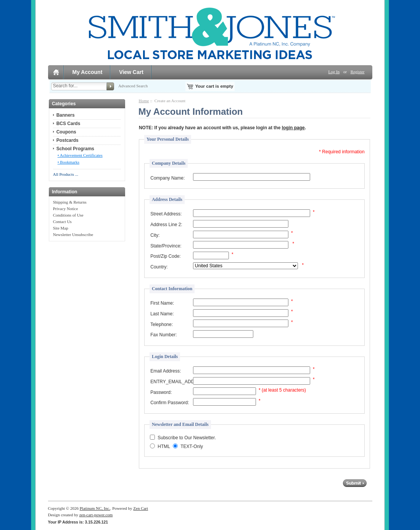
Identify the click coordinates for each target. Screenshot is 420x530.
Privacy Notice (66, 209)
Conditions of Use (68, 215)
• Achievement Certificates (80, 155)
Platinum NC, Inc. (95, 508)
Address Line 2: (166, 225)
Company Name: (167, 178)
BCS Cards (68, 124)
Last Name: (162, 314)
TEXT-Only (192, 447)
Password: (161, 392)
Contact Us (62, 222)
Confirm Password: (170, 403)
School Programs (75, 149)
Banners (66, 115)
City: (155, 235)
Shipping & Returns (70, 202)
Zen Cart (141, 508)
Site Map (61, 228)
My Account (88, 72)
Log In (334, 72)
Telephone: (162, 324)
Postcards (68, 140)
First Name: (162, 303)
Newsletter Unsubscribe (73, 234)
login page (293, 128)
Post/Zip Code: (165, 256)
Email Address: (166, 371)
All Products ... (66, 174)
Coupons (66, 132)
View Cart (131, 72)
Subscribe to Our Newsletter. (187, 438)
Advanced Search (133, 86)
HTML (164, 447)
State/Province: (166, 246)
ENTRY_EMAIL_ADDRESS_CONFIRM (171, 382)
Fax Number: (163, 335)
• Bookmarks (68, 162)
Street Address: (166, 214)
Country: (159, 267)
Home (144, 101)
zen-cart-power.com (96, 515)
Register (358, 72)
